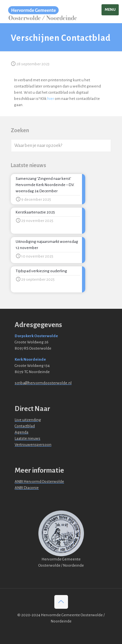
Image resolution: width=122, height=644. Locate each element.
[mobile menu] (110, 10)
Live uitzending (28, 420)
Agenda (21, 432)
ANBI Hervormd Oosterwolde (39, 482)
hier (51, 99)
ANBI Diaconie (27, 488)
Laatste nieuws (27, 439)
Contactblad (25, 426)
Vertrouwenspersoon (33, 445)
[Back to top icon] (61, 602)
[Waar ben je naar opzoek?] (61, 146)
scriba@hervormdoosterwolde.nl (43, 383)
